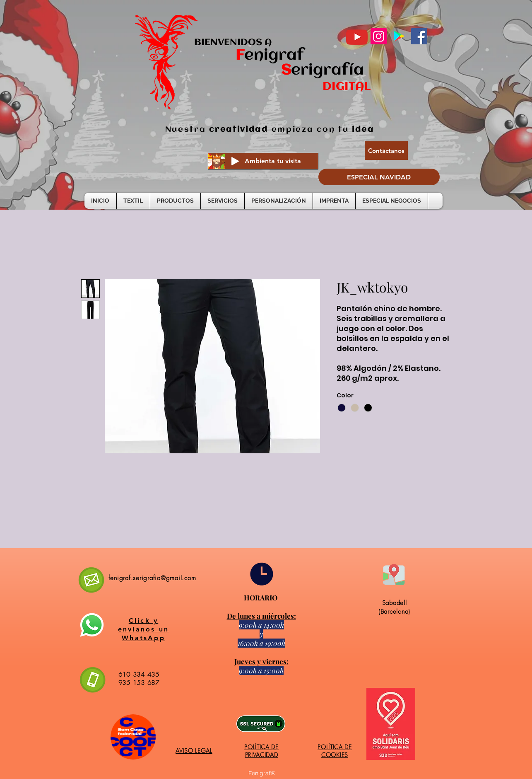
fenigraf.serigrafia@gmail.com (152, 578)
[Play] (235, 161)
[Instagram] (379, 36)
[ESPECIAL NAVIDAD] (379, 177)
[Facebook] (419, 36)
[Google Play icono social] (399, 36)
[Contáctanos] (386, 151)
